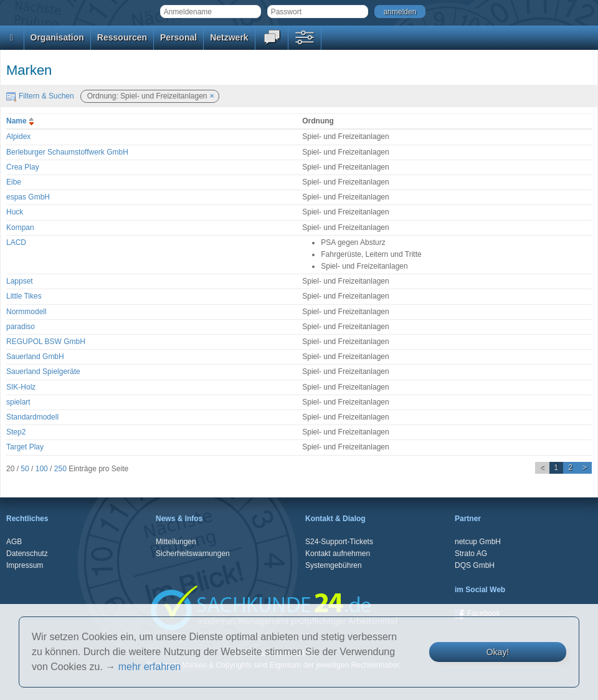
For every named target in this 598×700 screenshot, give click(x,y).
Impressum (25, 565)
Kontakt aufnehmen (338, 554)
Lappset (20, 281)
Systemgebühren (334, 565)
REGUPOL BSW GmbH (46, 342)
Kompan (20, 228)
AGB (14, 542)
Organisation (57, 37)
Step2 (16, 432)
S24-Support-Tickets (339, 542)
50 (25, 469)
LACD (16, 242)
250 (60, 469)
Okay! (498, 652)
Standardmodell (32, 417)
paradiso (21, 327)
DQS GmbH (475, 565)
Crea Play (23, 167)
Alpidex (18, 137)
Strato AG (471, 554)
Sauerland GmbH (35, 357)
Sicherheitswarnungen (193, 554)
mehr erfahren (150, 667)
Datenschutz (27, 554)
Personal (178, 37)
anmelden (400, 12)
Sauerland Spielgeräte (43, 372)
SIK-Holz (21, 387)
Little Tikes (24, 296)
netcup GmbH (478, 542)
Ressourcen (122, 37)
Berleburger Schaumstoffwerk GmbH (67, 152)
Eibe (14, 182)
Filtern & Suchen (40, 96)
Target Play (25, 447)
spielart (18, 402)
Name (21, 121)
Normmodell (26, 312)
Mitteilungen (176, 542)
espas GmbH (28, 197)
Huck (15, 212)
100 (42, 469)
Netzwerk (229, 37)
